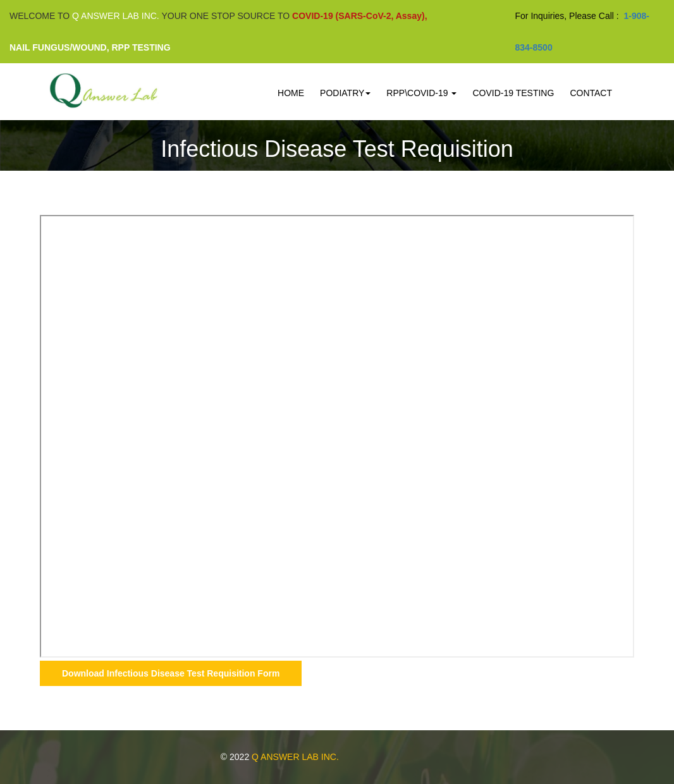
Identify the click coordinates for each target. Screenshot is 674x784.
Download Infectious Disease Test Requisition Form (171, 673)
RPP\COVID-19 (421, 93)
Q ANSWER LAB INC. (295, 757)
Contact (591, 93)
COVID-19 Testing (513, 93)
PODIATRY (345, 93)
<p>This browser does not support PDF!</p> (337, 436)
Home (291, 93)
